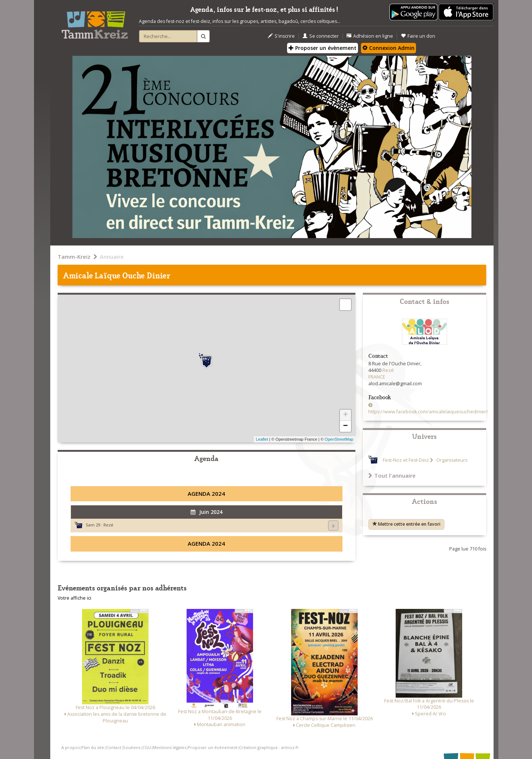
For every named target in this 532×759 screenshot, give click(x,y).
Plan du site (93, 747)
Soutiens (132, 747)
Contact (113, 747)
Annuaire (112, 257)
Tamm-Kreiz (74, 257)
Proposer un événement (213, 747)
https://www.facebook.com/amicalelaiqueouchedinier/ (428, 412)
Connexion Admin (388, 48)
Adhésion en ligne (370, 36)
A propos (71, 747)
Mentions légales (169, 747)
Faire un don (418, 36)
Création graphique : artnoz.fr (269, 747)
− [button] (345, 426)
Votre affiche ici (74, 598)
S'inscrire (281, 36)
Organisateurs (451, 460)
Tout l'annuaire (392, 475)
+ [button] (345, 415)
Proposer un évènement (323, 48)
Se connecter (321, 36)
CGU (147, 747)
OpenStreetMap (339, 439)
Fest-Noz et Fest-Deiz (406, 460)
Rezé (108, 525)
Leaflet (262, 439)
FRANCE (377, 377)
